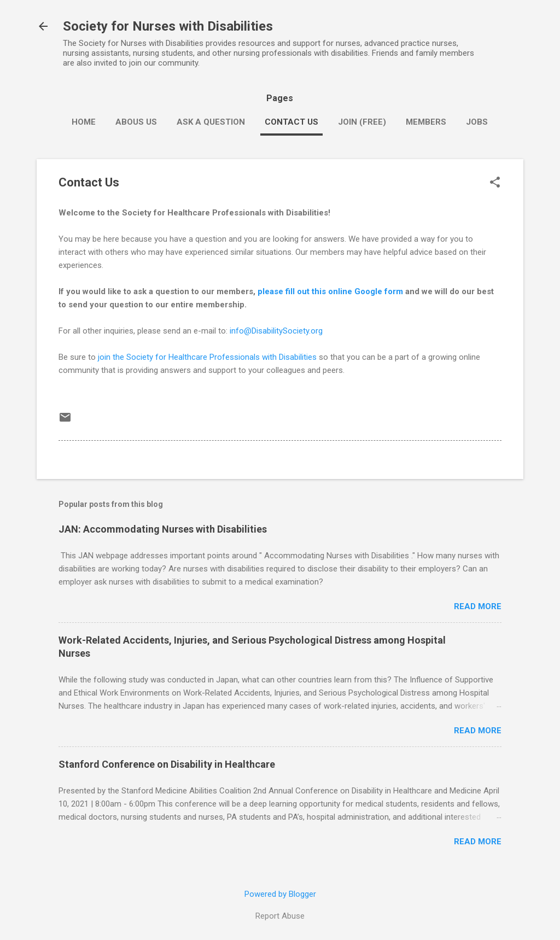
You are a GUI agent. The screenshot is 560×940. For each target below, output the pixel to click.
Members (426, 122)
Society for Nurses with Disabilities (168, 26)
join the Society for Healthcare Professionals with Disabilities (207, 357)
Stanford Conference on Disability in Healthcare (167, 764)
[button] (495, 183)
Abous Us (136, 122)
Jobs (477, 122)
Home (84, 122)
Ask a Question (211, 122)
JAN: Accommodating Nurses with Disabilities (163, 529)
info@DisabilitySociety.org (276, 331)
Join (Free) (362, 122)
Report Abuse (280, 916)
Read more (478, 606)
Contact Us (291, 122)
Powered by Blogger (280, 894)
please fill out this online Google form (330, 291)
